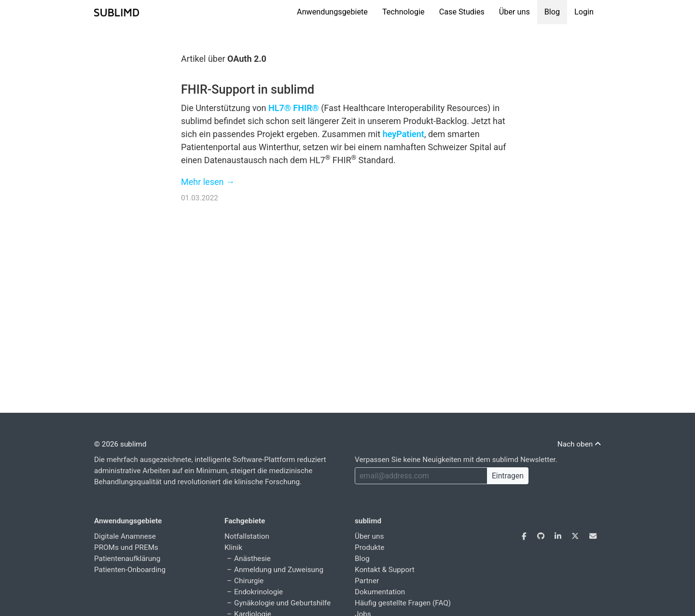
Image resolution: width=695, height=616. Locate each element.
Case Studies (462, 12)
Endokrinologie (258, 592)
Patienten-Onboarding (130, 570)
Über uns (514, 12)
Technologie (403, 12)
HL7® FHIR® (294, 108)
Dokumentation (380, 592)
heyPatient (403, 134)
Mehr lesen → (208, 182)
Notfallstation (247, 536)
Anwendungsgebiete (332, 12)
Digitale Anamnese (125, 536)
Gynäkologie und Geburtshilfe (282, 603)
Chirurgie (249, 581)
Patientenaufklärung (127, 559)
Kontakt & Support (385, 570)
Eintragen (508, 476)
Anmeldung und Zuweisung (279, 570)
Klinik (233, 547)
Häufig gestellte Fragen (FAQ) (403, 603)
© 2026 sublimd (120, 444)
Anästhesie (252, 559)
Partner (367, 581)
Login (584, 12)
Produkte (369, 547)
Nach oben (579, 444)
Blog (552, 12)
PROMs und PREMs (126, 547)
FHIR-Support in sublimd (248, 90)
